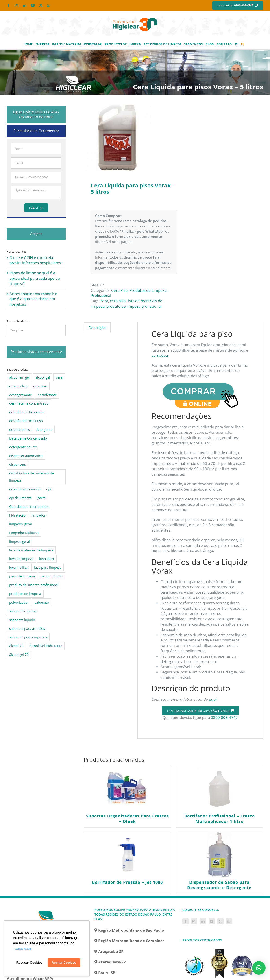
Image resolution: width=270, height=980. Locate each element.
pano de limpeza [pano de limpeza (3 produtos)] (22, 576)
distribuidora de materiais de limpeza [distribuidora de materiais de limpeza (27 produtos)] (32, 477)
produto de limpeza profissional (134, 306)
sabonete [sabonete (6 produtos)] (42, 602)
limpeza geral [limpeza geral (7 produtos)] (20, 541)
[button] (243, 44)
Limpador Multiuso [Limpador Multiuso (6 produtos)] (24, 533)
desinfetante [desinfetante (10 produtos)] (47, 395)
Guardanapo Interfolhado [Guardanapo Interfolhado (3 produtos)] (29, 506)
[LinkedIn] (203, 921)
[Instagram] (194, 921)
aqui (213, 699)
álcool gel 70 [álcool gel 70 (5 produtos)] (19, 654)
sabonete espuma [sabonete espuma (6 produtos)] (23, 611)
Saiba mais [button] (23, 949)
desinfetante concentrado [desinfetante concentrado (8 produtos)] (29, 403)
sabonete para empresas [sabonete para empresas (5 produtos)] (28, 637)
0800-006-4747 (225, 717)
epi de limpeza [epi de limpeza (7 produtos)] (20, 498)
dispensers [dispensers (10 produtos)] (17, 464)
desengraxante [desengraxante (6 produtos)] (21, 395)
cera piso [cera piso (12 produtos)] (40, 386)
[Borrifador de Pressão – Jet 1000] (127, 855)
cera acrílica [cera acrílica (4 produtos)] (18, 386)
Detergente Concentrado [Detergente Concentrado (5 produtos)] (28, 438)
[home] (47, 910)
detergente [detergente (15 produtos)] (44, 429)
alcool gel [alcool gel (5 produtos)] (43, 377)
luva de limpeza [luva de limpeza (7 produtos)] (21, 559)
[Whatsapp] (229, 921)
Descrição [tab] (97, 328)
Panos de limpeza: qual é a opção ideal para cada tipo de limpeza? (35, 278)
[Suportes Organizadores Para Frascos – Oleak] (127, 789)
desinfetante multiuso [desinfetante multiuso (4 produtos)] (26, 421)
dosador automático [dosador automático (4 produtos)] (25, 489)
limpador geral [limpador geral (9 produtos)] (21, 524)
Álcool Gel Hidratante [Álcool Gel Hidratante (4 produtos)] (46, 646)
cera (104, 301)
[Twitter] (220, 921)
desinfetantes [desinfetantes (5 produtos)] (20, 429)
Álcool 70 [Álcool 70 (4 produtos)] (16, 646)
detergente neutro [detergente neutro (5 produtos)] (23, 447)
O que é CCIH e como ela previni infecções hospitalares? (36, 260)
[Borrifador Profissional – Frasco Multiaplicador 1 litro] (220, 789)
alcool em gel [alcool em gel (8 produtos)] (19, 377)
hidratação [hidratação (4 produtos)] (17, 515)
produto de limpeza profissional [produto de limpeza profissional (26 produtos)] (34, 585)
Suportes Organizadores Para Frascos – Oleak (127, 819)
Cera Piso (119, 290)
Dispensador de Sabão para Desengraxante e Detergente (219, 885)
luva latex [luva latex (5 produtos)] (47, 559)
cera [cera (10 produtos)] (59, 377)
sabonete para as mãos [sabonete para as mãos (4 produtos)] (27, 628)
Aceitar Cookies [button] (64, 963)
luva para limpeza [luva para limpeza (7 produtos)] (48, 567)
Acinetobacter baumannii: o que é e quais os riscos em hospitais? (33, 299)
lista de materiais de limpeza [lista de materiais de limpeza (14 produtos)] (31, 550)
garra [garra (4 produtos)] (41, 498)
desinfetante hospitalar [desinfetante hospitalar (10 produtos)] (27, 412)
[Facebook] (185, 921)
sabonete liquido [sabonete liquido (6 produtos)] (22, 620)
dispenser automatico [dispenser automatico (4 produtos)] (26, 456)
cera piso (118, 301)
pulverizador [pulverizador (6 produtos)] (19, 602)
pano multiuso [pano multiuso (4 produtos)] (52, 576)
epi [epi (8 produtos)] (49, 489)
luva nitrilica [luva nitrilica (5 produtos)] (19, 567)
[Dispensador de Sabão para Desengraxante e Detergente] (220, 855)
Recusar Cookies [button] (29, 963)
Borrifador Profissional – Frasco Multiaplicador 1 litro (220, 819)
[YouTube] (212, 921)
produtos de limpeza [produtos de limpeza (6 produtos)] (25, 594)
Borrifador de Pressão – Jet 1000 (127, 882)
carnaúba (160, 355)
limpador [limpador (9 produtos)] (38, 515)
